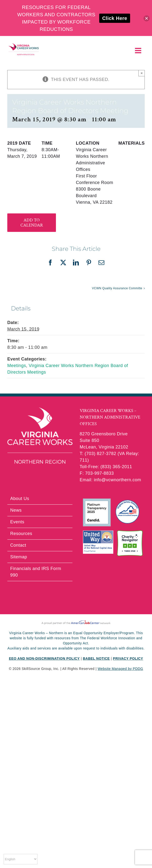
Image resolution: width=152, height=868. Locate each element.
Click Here (115, 18)
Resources (21, 534)
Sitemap (19, 557)
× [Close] (142, 73)
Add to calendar (32, 223)
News (16, 510)
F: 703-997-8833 (97, 473)
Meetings (17, 366)
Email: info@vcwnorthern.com (111, 480)
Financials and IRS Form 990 (36, 572)
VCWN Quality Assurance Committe (117, 288)
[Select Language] (21, 859)
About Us (20, 499)
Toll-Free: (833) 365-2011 (106, 467)
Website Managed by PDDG (120, 669)
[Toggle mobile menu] (139, 51)
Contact (18, 545)
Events (17, 522)
